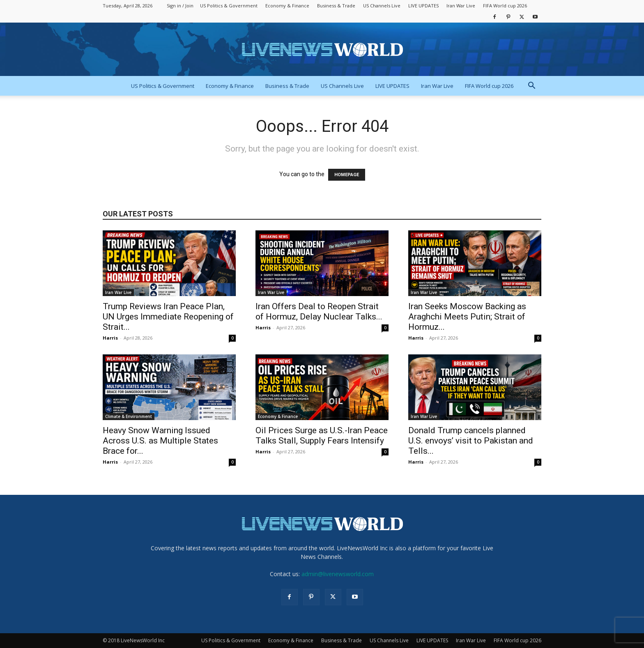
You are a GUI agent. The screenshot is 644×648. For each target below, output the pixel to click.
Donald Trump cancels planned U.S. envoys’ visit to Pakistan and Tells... (471, 441)
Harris (110, 338)
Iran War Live (461, 6)
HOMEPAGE (347, 175)
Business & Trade (336, 6)
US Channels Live (382, 6)
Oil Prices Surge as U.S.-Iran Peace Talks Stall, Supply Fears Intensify (322, 435)
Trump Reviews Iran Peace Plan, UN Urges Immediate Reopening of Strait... (168, 317)
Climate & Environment (129, 416)
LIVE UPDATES (423, 6)
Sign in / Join (180, 6)
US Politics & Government (229, 6)
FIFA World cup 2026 (505, 6)
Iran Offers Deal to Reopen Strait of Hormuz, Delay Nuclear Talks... (319, 311)
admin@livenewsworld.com (338, 574)
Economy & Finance (287, 6)
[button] (531, 86)
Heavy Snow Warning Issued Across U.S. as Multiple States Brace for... (160, 441)
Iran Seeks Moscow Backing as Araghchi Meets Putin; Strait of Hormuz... (467, 317)
